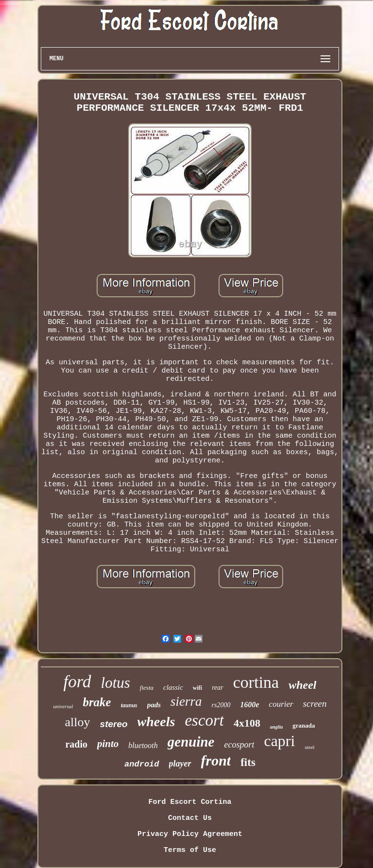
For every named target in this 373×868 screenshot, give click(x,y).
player (180, 764)
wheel (302, 685)
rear (218, 688)
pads (154, 705)
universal (63, 706)
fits (248, 762)
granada (304, 725)
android (142, 764)
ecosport (239, 745)
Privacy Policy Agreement (190, 834)
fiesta (147, 688)
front (216, 760)
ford (77, 682)
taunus (129, 705)
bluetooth (143, 745)
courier (281, 704)
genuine (191, 742)
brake (97, 702)
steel (309, 747)
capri (279, 741)
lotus (116, 683)
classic (173, 687)
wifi (197, 688)
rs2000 (221, 705)
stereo (114, 724)
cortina (256, 682)
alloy (78, 722)
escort (204, 720)
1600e (250, 705)
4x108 (247, 723)
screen (315, 704)
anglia (276, 727)
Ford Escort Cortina (190, 802)
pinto (108, 744)
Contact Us (190, 818)
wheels (156, 722)
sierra (186, 701)
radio (76, 744)
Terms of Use (190, 850)
